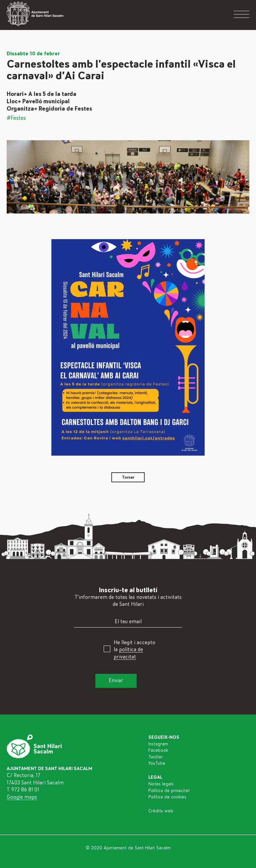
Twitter (156, 757)
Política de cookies (167, 797)
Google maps (22, 797)
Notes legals (161, 784)
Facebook (158, 750)
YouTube (157, 763)
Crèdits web (161, 811)
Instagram (158, 744)
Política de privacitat (169, 791)
